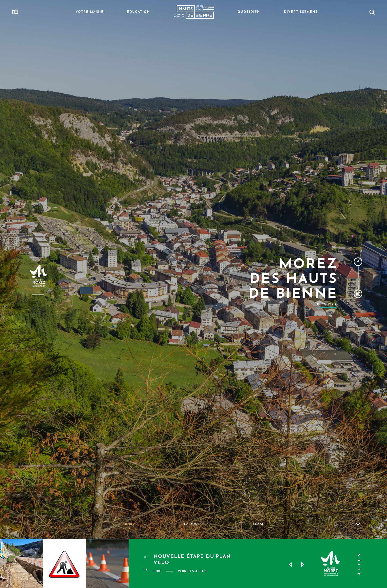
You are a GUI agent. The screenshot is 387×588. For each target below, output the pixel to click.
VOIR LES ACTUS (192, 571)
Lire (157, 571)
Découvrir (327, 304)
